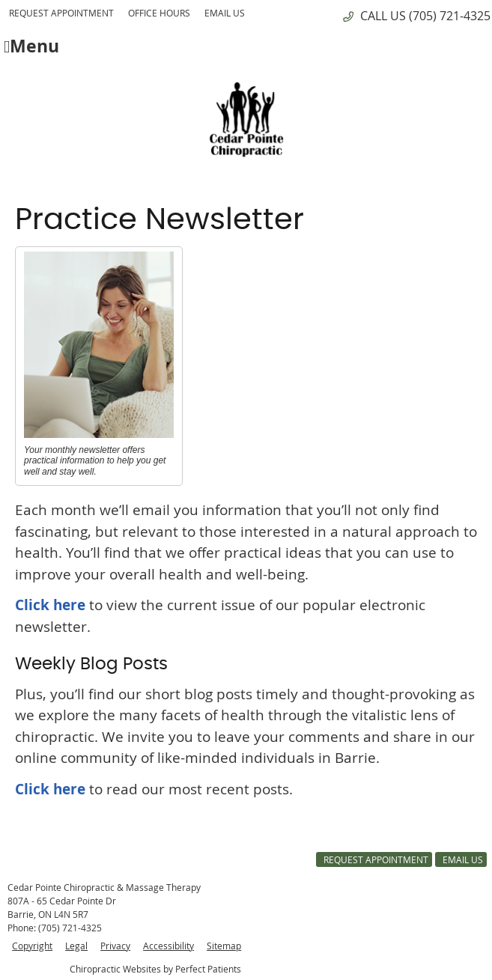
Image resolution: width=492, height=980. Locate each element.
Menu (31, 45)
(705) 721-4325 (450, 16)
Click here (50, 605)
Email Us (225, 13)
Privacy (115, 946)
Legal (76, 946)
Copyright (32, 946)
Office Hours (159, 13)
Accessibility (168, 946)
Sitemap (224, 946)
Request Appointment (61, 13)
